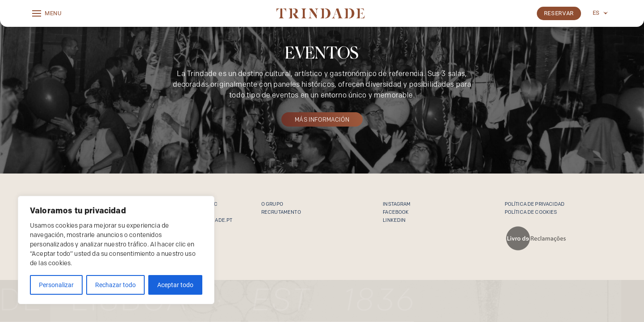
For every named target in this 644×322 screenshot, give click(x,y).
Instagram (397, 204)
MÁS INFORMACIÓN (322, 119)
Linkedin (394, 220)
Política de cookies (531, 212)
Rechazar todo (115, 285)
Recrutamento (281, 212)
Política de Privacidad (535, 204)
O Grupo (272, 204)
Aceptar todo (175, 285)
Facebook (396, 212)
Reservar (559, 13)
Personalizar (56, 285)
